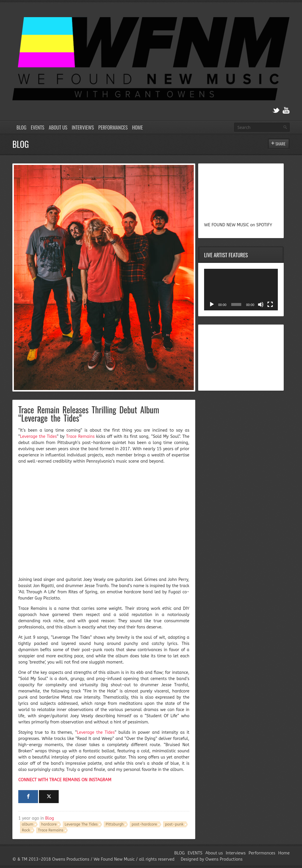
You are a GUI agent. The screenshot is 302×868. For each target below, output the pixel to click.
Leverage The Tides (81, 824)
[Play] (212, 304)
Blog (50, 818)
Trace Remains (51, 830)
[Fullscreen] (270, 304)
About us (58, 127)
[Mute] (261, 304)
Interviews (83, 127)
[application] (241, 290)
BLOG (21, 127)
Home (137, 127)
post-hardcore (144, 824)
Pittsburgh (115, 824)
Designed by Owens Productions (212, 859)
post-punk (174, 824)
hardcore (49, 824)
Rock (26, 830)
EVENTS (37, 127)
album (28, 824)
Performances (113, 127)
